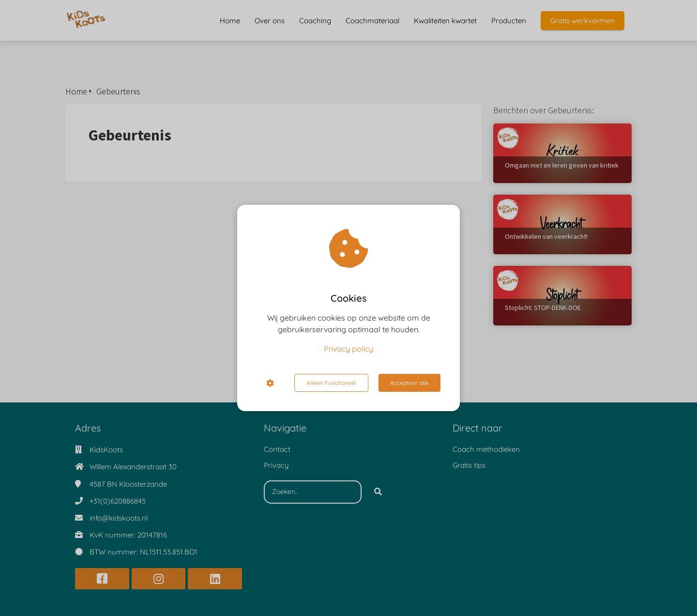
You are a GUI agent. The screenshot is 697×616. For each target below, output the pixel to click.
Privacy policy (348, 349)
